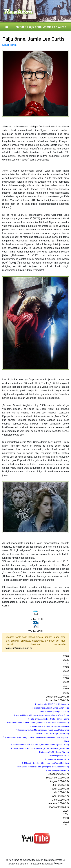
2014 (66, 814)
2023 (66, 667)
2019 (66, 682)
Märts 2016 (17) (60, 800)
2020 (66, 678)
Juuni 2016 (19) (60, 789)
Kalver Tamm (9, 45)
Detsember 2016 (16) (57, 697)
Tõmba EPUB (35, 619)
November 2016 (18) (57, 700)
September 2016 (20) (57, 778)
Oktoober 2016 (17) (58, 774)
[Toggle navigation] (7, 27)
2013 (66, 818)
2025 (66, 660)
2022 (66, 671)
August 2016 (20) (59, 781)
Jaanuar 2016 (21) (59, 807)
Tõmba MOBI (35, 631)
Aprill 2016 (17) (61, 796)
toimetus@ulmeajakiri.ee (19, 648)
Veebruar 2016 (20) (58, 803)
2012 (66, 822)
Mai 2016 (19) (61, 792)
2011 (66, 825)
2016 (66, 693)
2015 (66, 811)
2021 (66, 675)
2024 (66, 664)
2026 (66, 656)
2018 (66, 686)
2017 (66, 689)
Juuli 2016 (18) (61, 785)
